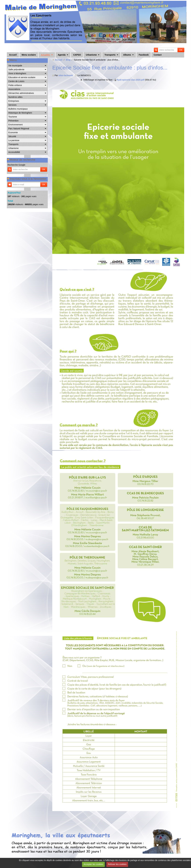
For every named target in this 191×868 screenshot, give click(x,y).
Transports (110, 55)
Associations (14, 89)
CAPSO (77, 55)
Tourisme (13, 117)
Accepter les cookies (93, 864)
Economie (13, 132)
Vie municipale (15, 66)
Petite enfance (15, 85)
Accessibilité (14, 152)
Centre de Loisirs (16, 81)
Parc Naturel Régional (19, 129)
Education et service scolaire (22, 77)
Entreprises (14, 101)
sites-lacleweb (66, 75)
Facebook (144, 55)
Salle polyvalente (16, 69)
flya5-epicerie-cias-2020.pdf (130, 80)
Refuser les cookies (117, 864)
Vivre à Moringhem (17, 73)
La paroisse (14, 140)
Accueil (13, 55)
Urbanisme (91, 55)
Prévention (13, 121)
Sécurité (12, 136)
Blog (68, 60)
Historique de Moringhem (20, 113)
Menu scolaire (29, 55)
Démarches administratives (21, 93)
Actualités (45, 55)
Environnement (15, 125)
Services (12, 105)
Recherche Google (16, 165)
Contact (157, 55)
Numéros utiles (15, 97)
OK (181, 50)
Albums (127, 55)
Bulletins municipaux (18, 109)
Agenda (62, 55)
